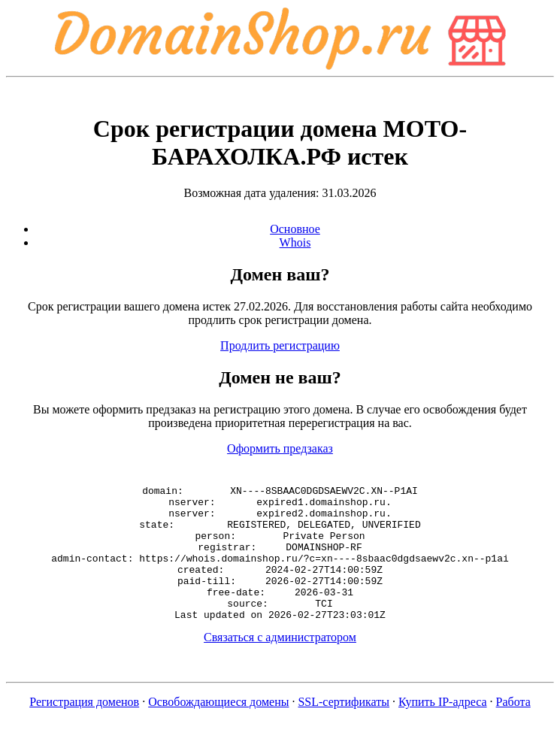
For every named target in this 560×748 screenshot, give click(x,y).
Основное (295, 229)
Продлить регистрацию (280, 345)
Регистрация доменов (84, 729)
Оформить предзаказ (280, 448)
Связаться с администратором (280, 664)
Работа (513, 729)
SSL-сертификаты (344, 729)
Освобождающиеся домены (218, 729)
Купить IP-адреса (443, 729)
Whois (295, 242)
